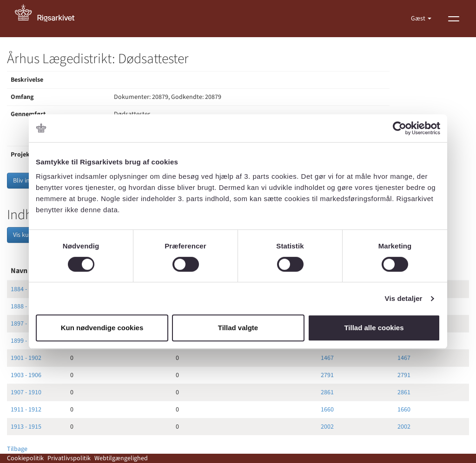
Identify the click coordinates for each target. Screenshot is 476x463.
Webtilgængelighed (121, 458)
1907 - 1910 (26, 392)
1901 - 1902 (26, 358)
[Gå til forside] (50, 19)
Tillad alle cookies (374, 328)
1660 (327, 410)
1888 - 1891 (26, 306)
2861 (327, 392)
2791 (327, 375)
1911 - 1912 (26, 410)
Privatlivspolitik (69, 458)
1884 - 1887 (26, 289)
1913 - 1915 (26, 427)
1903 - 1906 (26, 375)
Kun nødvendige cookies (102, 328)
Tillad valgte (238, 328)
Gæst (419, 19)
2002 (327, 427)
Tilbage (17, 449)
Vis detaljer (404, 298)
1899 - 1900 (26, 341)
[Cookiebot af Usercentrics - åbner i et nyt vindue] (400, 128)
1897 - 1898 (26, 324)
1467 (327, 358)
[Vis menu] (454, 19)
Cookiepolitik (25, 458)
